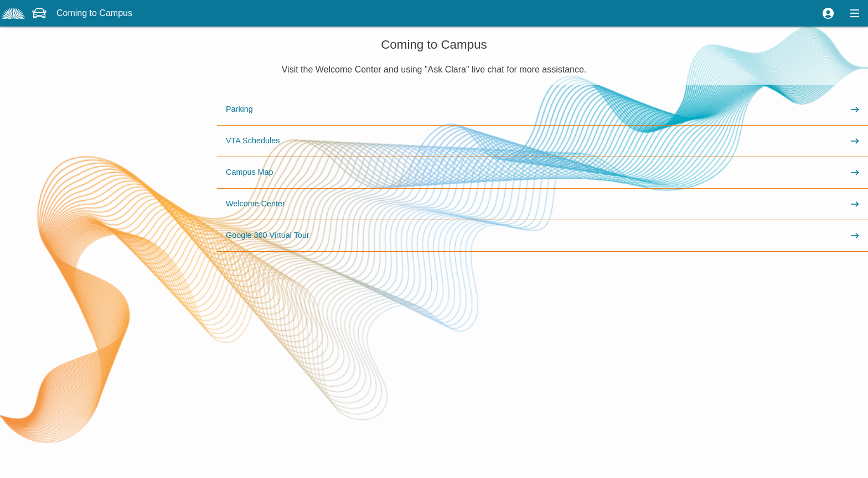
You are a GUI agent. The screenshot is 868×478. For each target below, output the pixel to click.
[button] (828, 13)
